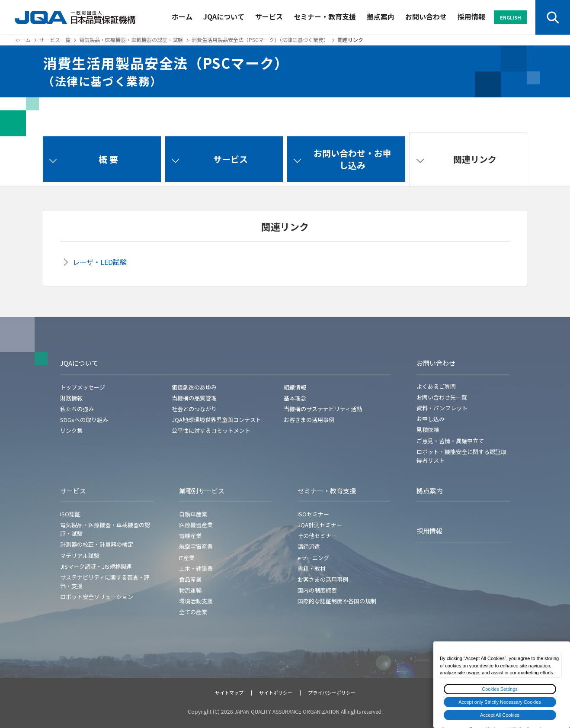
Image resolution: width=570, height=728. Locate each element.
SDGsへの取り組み (84, 420)
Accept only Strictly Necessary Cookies (500, 702)
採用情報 (471, 16)
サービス (269, 16)
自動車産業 (193, 514)
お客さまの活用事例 (309, 420)
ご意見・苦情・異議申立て (450, 441)
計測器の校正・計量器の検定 (97, 544)
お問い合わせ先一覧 (442, 397)
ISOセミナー (313, 514)
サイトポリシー (276, 693)
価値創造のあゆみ (194, 387)
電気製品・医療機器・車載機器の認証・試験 (131, 40)
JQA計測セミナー (320, 525)
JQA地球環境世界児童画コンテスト (216, 420)
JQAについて (224, 16)
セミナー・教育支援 (325, 16)
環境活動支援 (196, 601)
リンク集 (71, 430)
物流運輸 (190, 590)
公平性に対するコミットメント (211, 430)
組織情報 (295, 387)
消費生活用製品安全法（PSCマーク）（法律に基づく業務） (260, 40)
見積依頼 (428, 430)
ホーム (182, 16)
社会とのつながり (194, 409)
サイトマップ (229, 693)
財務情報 (71, 398)
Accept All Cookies (500, 715)
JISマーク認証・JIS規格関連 (96, 566)
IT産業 (187, 558)
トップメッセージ (83, 387)
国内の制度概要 (317, 590)
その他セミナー (317, 536)
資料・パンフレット (442, 408)
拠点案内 (381, 16)
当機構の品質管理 (194, 398)
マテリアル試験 (80, 556)
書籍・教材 (312, 569)
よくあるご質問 (436, 386)
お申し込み (431, 419)
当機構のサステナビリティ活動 (323, 409)
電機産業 (190, 536)
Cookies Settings (500, 689)
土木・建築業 (196, 569)
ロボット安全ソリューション (97, 597)
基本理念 (295, 398)
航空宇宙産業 (196, 546)
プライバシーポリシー (332, 693)
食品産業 (190, 579)
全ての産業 (193, 612)
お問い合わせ (426, 16)
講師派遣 (309, 546)
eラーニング (313, 558)
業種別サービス (202, 491)
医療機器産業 (196, 525)
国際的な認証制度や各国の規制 (337, 601)
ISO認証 (70, 514)
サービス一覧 (55, 40)
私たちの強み (77, 409)
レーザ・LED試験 (100, 262)
